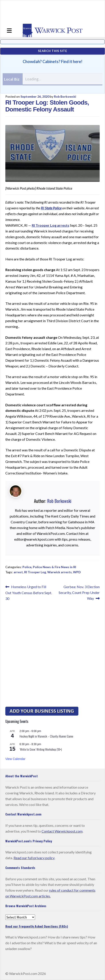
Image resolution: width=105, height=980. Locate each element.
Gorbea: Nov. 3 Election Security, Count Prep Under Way (79, 592)
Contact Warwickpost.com (62, 831)
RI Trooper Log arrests (51, 225)
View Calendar (15, 759)
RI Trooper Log (35, 572)
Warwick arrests (59, 572)
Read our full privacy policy (34, 858)
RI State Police (51, 208)
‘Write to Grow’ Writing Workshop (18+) (41, 749)
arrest (18, 572)
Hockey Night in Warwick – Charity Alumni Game (46, 736)
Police (27, 567)
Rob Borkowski (65, 96)
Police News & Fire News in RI (54, 567)
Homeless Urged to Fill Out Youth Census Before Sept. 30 (29, 592)
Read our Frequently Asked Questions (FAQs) (37, 926)
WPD (77, 572)
